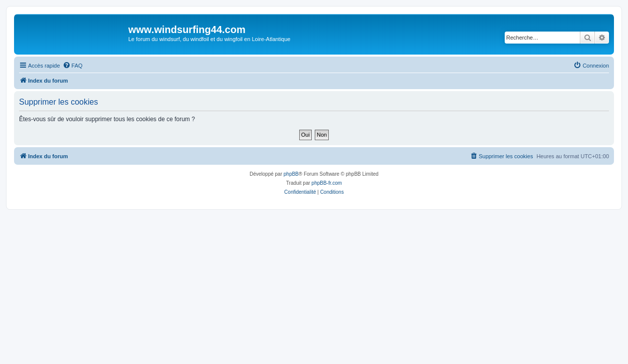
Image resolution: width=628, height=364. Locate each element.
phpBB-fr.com (327, 183)
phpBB (291, 174)
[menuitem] (73, 66)
